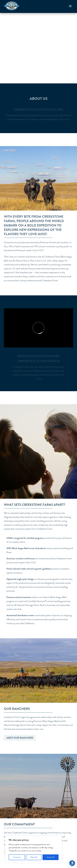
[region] (34, 849)
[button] (70, 6)
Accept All (51, 857)
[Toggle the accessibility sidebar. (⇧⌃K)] (72, 863)
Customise (17, 857)
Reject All (34, 857)
